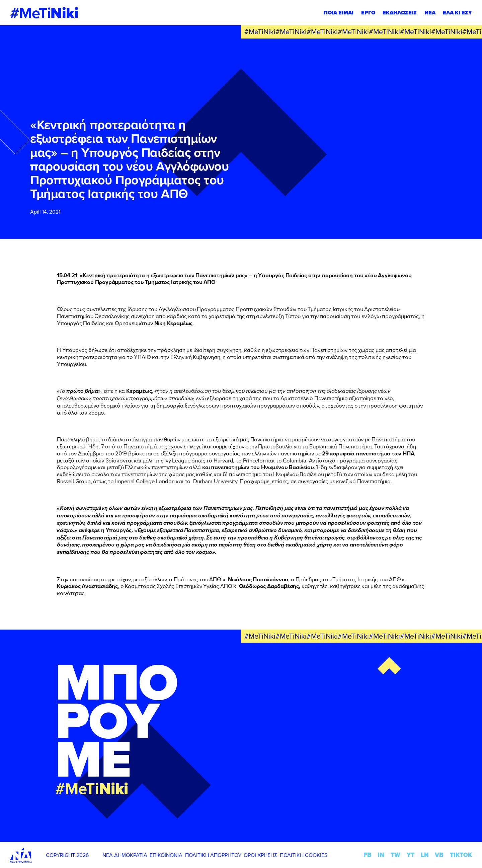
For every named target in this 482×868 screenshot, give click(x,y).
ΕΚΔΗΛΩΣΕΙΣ (400, 13)
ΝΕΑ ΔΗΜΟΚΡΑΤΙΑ (125, 855)
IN (381, 855)
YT (411, 855)
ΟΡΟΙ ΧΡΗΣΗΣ (260, 855)
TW (395, 855)
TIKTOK (461, 855)
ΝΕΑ (430, 13)
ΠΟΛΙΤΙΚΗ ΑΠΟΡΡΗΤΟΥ (213, 855)
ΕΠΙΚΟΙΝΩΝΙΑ (166, 855)
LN (425, 855)
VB (439, 855)
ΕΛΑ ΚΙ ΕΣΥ (457, 13)
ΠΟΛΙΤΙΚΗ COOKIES (304, 855)
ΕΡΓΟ (368, 13)
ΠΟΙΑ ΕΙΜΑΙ (339, 13)
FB (368, 855)
